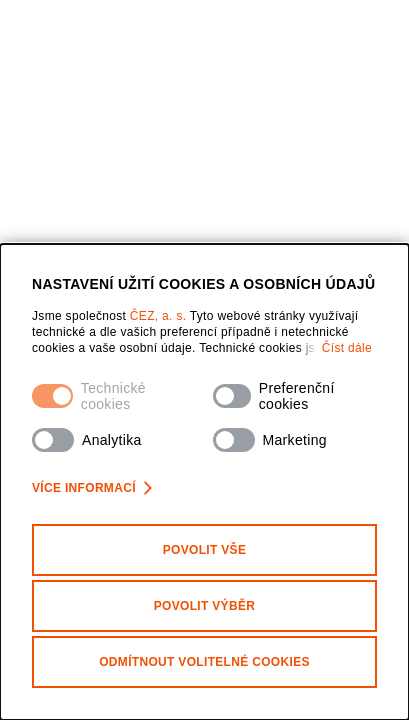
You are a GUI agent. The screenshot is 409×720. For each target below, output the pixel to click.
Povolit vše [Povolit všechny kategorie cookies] (205, 550)
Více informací (92, 488)
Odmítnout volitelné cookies (204, 662)
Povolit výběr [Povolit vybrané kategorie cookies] (205, 606)
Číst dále (347, 348)
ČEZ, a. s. (160, 316)
